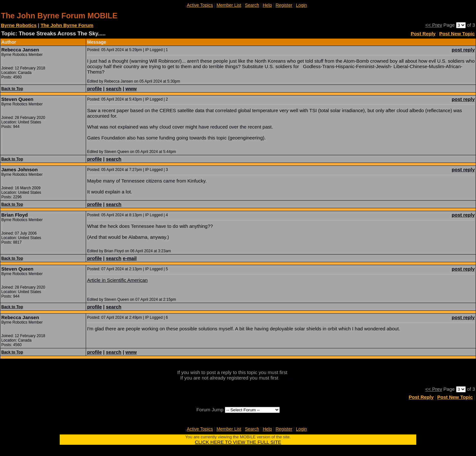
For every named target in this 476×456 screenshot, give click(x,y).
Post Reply (423, 34)
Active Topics (200, 5)
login (294, 372)
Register (284, 5)
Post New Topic (457, 34)
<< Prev (434, 25)
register (288, 378)
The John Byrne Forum (67, 25)
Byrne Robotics (19, 25)
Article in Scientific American (117, 280)
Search (252, 5)
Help (267, 5)
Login (301, 5)
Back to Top (12, 89)
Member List (229, 5)
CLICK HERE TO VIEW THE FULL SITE (238, 442)
